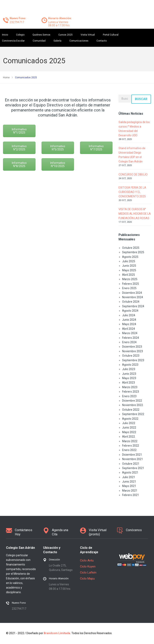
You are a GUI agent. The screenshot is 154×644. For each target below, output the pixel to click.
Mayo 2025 (129, 270)
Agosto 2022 (130, 419)
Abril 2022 (129, 437)
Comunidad (39, 41)
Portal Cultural (111, 35)
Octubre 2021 (131, 464)
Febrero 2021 (131, 495)
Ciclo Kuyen (88, 566)
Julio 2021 (129, 477)
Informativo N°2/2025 (19, 148)
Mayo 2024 (129, 324)
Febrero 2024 (131, 338)
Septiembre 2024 (133, 306)
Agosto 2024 (130, 311)
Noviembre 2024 (133, 297)
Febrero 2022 (131, 446)
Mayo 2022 (129, 432)
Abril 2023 (129, 383)
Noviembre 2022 (133, 405)
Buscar (141, 99)
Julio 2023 (129, 369)
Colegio (20, 35)
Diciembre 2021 (132, 455)
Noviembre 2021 (133, 459)
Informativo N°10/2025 (58, 164)
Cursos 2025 (65, 35)
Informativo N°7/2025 (96, 148)
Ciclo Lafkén (88, 573)
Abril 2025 (129, 275)
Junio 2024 (129, 320)
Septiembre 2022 (133, 414)
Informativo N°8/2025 (19, 164)
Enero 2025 (129, 288)
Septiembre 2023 (133, 360)
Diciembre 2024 (132, 293)
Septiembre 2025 (133, 252)
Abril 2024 (129, 329)
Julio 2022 (129, 423)
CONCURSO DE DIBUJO (133, 175)
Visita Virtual (88, 35)
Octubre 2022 (131, 410)
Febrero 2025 (131, 284)
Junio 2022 (129, 428)
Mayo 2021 (129, 486)
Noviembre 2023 (133, 351)
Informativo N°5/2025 (58, 148)
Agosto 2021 (130, 473)
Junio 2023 (129, 374)
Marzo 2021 (130, 491)
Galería (57, 41)
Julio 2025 (129, 261)
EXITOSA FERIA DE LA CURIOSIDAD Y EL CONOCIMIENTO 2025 (132, 192)
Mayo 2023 (129, 378)
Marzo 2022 (130, 441)
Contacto (102, 41)
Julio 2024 (129, 315)
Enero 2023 (129, 396)
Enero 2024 (129, 342)
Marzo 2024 (130, 333)
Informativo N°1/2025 (19, 131)
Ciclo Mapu (87, 579)
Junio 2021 (129, 482)
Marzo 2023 (130, 387)
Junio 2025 (129, 266)
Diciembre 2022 (132, 401)
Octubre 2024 (131, 302)
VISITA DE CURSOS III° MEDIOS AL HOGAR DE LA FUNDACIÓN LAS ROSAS (135, 214)
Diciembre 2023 (132, 347)
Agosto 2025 (130, 257)
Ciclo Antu (87, 560)
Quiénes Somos (41, 35)
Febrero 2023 (131, 392)
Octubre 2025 (131, 248)
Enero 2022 (129, 450)
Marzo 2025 (130, 279)
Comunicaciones (79, 41)
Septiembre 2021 (133, 468)
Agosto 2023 (130, 365)
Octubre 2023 (131, 356)
